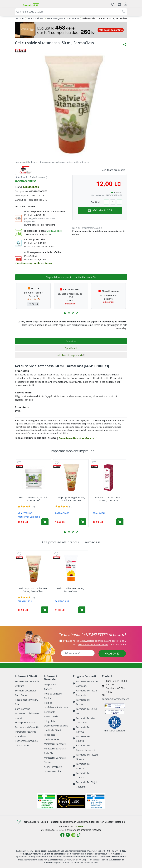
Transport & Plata (25, 722)
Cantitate (96, 202)
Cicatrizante (73, 18)
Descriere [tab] (71, 341)
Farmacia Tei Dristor (82, 702)
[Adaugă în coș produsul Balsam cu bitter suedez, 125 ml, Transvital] (120, 522)
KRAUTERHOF (25, 513)
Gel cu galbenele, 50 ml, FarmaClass (71, 590)
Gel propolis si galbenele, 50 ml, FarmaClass (71, 499)
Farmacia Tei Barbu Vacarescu (85, 684)
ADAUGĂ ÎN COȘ (100, 210)
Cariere (48, 689)
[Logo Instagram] (73, 835)
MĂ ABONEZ (112, 654)
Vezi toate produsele (114, 170)
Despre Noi (50, 684)
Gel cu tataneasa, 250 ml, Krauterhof (33, 499)
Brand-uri (20, 736)
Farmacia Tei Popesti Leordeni (84, 748)
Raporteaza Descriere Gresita (78, 438)
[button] (65, 313)
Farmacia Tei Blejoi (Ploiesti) (85, 784)
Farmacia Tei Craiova (82, 775)
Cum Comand (23, 709)
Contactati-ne (23, 745)
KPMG (80, 826)
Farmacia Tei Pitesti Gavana (85, 757)
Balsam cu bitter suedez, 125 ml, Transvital (108, 499)
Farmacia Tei (18, 18)
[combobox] (71, 12)
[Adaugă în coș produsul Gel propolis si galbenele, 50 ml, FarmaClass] (83, 522)
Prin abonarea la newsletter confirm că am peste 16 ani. (95, 641)
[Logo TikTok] (79, 835)
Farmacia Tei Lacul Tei (85, 711)
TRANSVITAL (99, 513)
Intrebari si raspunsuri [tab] (71, 355)
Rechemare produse (26, 741)
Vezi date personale (99, 644)
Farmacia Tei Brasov (82, 766)
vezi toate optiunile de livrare (34, 263)
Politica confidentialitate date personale (56, 707)
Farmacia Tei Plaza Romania (85, 693)
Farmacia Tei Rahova (82, 729)
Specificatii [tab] (71, 348)
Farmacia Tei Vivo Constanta (84, 720)
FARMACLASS (31, 187)
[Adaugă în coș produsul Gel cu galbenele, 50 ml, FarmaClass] (82, 610)
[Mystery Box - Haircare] (71, 30)
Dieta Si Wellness (35, 18)
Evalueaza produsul (25, 181)
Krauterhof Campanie (29, 517)
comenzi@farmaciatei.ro (116, 699)
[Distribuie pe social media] (125, 45)
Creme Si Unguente (55, 18)
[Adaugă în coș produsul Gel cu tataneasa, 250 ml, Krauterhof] (45, 522)
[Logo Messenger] (68, 835)
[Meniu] (18, 4)
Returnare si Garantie (27, 727)
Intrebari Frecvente (26, 732)
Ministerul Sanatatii (55, 744)
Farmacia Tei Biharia (82, 739)
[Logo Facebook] (62, 835)
